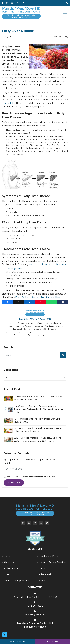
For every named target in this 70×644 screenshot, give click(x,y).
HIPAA (42, 568)
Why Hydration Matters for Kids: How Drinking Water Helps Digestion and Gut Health (38, 439)
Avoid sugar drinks (14, 269)
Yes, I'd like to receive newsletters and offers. (31, 477)
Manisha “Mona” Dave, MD (35, 319)
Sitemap (43, 580)
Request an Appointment (17, 580)
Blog (6, 574)
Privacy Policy (46, 574)
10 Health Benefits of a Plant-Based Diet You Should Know (37, 420)
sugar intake (8, 103)
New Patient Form (48, 556)
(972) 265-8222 (35, 606)
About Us (9, 562)
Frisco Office (22, 297)
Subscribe (14, 483)
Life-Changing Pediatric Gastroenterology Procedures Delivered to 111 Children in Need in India (38, 409)
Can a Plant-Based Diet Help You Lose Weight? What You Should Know (38, 430)
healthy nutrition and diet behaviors (48, 264)
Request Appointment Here (46, 297)
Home (7, 556)
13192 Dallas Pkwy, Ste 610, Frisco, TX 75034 (35, 597)
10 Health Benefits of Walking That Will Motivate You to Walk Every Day (39, 398)
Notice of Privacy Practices (52, 562)
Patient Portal (11, 568)
